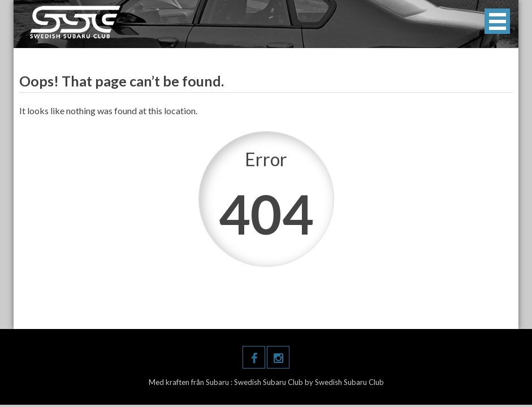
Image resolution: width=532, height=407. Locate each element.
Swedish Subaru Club (269, 382)
